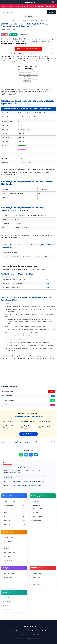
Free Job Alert (8, 577)
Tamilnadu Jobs (8, 631)
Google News (24, 35)
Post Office (7, 549)
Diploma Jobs (14, 509)
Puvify (32, 640)
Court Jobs (6, 556)
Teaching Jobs (36, 520)
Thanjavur (39, 443)
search (51, 12)
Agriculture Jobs (8, 585)
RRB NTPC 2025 (36, 574)
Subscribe (52, 391)
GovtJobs (4, 443)
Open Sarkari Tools (29, 434)
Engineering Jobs (14, 517)
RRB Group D (36, 577)
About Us (21, 635)
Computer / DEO (37, 509)
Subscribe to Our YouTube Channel (28, 49)
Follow (52, 401)
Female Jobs (7, 581)
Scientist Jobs (7, 560)
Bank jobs (41, 6)
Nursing (22, 443)
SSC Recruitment (8, 538)
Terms (44, 635)
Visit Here (47, 279)
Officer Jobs (36, 505)
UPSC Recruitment (9, 541)
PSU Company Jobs (9, 553)
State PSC (6, 545)
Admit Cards (30, 631)
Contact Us (14, 635)
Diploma (38, 441)
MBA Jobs (14, 521)
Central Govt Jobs (23, 441)
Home (3, 6)
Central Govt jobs (29, 6)
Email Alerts (7, 609)
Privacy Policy (37, 635)
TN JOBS (18, 6)
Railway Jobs (36, 524)
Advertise (51, 631)
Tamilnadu (32, 443)
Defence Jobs (50, 6)
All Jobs (38, 631)
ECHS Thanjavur (50, 441)
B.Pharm (8, 441)
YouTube (6, 605)
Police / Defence (37, 517)
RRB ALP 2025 (36, 581)
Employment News (9, 574)
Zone (44, 443)
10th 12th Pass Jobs (14, 502)
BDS (16, 441)
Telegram (6, 602)
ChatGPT (13, 35)
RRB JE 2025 (36, 585)
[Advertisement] (29, 373)
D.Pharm (32, 441)
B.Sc (13, 441)
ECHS (43, 441)
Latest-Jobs (11, 443)
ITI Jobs (14, 513)
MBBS (17, 443)
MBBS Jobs (14, 525)
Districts (44, 631)
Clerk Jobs (35, 502)
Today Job (10, 6)
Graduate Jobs (14, 505)
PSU (27, 443)
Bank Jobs (35, 513)
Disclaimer (29, 635)
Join (53, 396)
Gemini (5, 35)
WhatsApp (7, 598)
